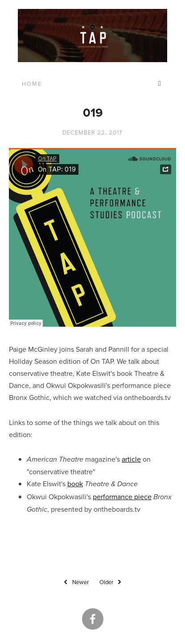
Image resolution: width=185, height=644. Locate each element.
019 (93, 112)
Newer (75, 582)
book (75, 484)
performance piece (122, 497)
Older (111, 582)
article (131, 459)
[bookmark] (92, 34)
